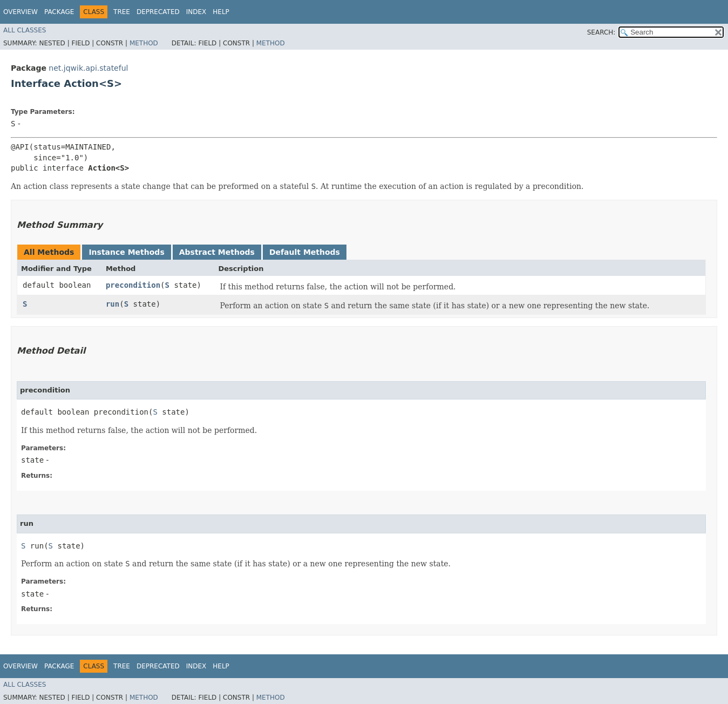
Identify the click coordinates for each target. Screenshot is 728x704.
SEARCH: (601, 32)
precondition (133, 285)
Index (196, 12)
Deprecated (158, 12)
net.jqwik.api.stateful (88, 68)
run (113, 304)
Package (59, 12)
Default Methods (305, 252)
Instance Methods (126, 252)
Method (144, 43)
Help (221, 12)
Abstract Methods (217, 252)
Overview (21, 12)
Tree (122, 12)
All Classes (25, 30)
